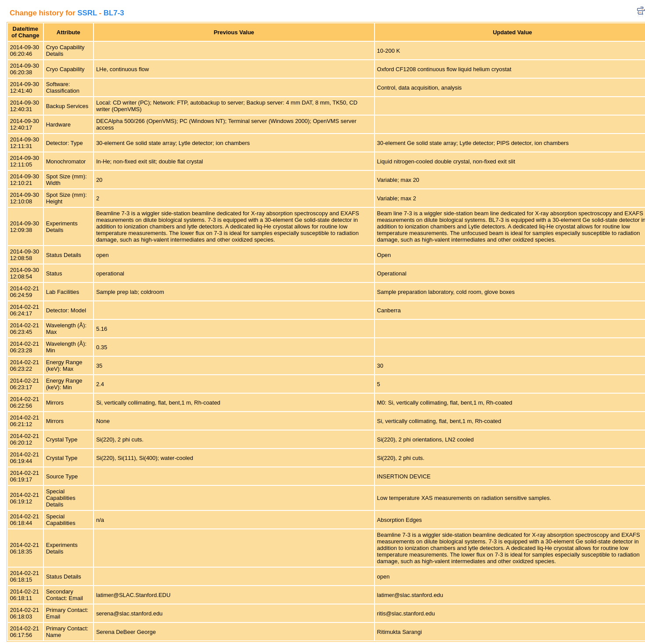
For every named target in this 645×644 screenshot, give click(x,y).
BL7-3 (114, 13)
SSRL (87, 13)
